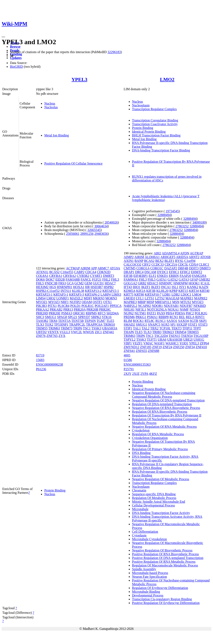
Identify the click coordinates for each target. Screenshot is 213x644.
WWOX (89, 332)
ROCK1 (138, 321)
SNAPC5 (154, 325)
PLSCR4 (64, 306)
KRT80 (139, 294)
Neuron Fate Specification (150, 577)
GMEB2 (204, 279)
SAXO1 (172, 321)
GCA (70, 283)
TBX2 (154, 328)
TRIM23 (168, 332)
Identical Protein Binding (149, 132)
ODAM (87, 302)
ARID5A (182, 257)
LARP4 (106, 294)
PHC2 (190, 313)
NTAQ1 (195, 309)
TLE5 (110, 321)
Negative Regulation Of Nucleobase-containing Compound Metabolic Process (164, 395)
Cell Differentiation (145, 532)
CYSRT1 (96, 276)
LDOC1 (186, 294)
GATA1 (162, 279)
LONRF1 (63, 298)
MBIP (142, 302)
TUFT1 (152, 340)
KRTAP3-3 (77, 294)
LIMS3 (116, 294)
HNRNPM (181, 283)
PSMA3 (67, 313)
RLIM (128, 321)
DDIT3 (194, 268)
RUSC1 (161, 321)
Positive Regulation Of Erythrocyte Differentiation (166, 603)
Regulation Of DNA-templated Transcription (162, 404)
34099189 (199, 222)
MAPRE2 (201, 298)
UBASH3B (175, 340)
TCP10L (165, 328)
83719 (40, 355)
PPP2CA (116, 306)
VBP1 (128, 343)
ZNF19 (157, 347)
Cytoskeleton (141, 430)
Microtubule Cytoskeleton (150, 539)
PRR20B (92, 309)
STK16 (107, 317)
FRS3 (62, 283)
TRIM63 (54, 328)
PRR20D (42, 313)
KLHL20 (162, 291)
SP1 (173, 325)
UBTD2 (41, 332)
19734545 (172, 211)
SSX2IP (182, 325)
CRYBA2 (69, 276)
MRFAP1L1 (163, 302)
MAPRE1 (187, 298)
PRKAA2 (42, 309)
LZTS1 (149, 298)
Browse (15, 47)
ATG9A (115, 268)
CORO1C (157, 268)
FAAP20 (185, 276)
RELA (190, 317)
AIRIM (85, 268)
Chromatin (139, 490)
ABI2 (157, 253)
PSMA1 (152, 317)
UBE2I (188, 340)
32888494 (164, 215)
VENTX (53, 332)
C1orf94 (190, 261)
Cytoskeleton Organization (150, 438)
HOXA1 (79, 287)
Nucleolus (51, 107)
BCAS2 (54, 272)
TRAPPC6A (94, 325)
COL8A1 (42, 276)
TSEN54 (187, 336)
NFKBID (200, 306)
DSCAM (150, 272)
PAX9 (161, 313)
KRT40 (205, 291)
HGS (53, 287)
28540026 (111, 222)
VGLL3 (65, 332)
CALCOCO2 (133, 264)
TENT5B (78, 321)
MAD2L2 (76, 298)
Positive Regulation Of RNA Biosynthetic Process (165, 554)
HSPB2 (109, 287)
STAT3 (203, 325)
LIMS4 (41, 298)
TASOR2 (42, 321)
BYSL (179, 261)
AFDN (185, 253)
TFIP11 (187, 328)
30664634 (101, 226)
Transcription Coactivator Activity (155, 124)
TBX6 (53, 321)
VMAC (148, 343)
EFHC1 (174, 272)
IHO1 (137, 287)
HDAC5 (153, 283)
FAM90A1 (131, 279)
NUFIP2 (75, 302)
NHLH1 (129, 309)
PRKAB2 (56, 309)
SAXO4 (183, 321)
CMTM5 (130, 268)
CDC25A (171, 264)
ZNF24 (167, 347)
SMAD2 (129, 325)
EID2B (60, 279)
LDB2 (176, 294)
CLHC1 (204, 264)
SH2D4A (113, 313)
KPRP (173, 291)
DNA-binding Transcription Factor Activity (161, 513)
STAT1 (193, 325)
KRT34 (194, 291)
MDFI (88, 298)
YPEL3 (79, 79)
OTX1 (107, 302)
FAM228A (199, 276)
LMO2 (167, 79)
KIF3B (151, 291)
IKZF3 (156, 287)
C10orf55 (67, 272)
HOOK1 (194, 283)
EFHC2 (185, 272)
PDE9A (180, 313)
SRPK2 (96, 317)
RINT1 (200, 317)
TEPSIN (90, 321)
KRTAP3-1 (61, 294)
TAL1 (137, 328)
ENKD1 (162, 276)
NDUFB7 (186, 306)
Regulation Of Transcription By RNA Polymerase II (167, 415)
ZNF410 (201, 347)
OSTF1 (97, 302)
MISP (150, 302)
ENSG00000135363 (137, 365)
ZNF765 (52, 336)
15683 (40, 360)
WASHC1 (172, 343)
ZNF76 (41, 336)
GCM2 (79, 283)
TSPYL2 (130, 340)
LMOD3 (129, 298)
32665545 (94, 230)
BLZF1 (169, 261)
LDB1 (166, 294)
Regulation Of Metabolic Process (154, 498)
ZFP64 (204, 343)
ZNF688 (154, 351)
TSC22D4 (161, 336)
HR (87, 287)
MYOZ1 (42, 302)
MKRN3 (99, 298)
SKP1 (203, 321)
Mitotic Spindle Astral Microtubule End (159, 502)
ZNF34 (190, 347)
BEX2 (159, 261)
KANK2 (193, 287)
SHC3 (40, 317)
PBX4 (170, 313)
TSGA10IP (201, 336)
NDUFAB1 (171, 306)
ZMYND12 (132, 347)
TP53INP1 (61, 325)
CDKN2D (104, 272)
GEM (88, 283)
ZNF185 (146, 347)
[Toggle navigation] (3, 37)
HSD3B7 (97, 287)
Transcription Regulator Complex (154, 109)
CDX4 (193, 264)
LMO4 (197, 294)
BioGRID (16, 67)
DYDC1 (163, 272)
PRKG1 (141, 317)
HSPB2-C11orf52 (48, 291)
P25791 (129, 369)
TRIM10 (109, 325)
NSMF (184, 309)
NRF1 (65, 302)
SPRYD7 (84, 317)
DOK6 (40, 279)
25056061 (73, 234)
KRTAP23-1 (44, 294)
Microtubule (140, 509)
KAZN (204, 287)
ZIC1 (98, 332)
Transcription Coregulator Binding (155, 120)
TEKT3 (176, 328)
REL (182, 317)
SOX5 (165, 325)
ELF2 (152, 276)
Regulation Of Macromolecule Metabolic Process (165, 565)
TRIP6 (78, 328)
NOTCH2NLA (157, 309)
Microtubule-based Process (150, 573)
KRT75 (129, 294)
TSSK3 (96, 328)
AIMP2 (129, 257)
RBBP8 (164, 317)
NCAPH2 (144, 306)
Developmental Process (148, 595)
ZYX (62, 336)
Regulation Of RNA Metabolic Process (158, 434)
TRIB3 (157, 332)
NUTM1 (140, 313)
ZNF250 (179, 347)
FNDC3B (51, 283)
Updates (16, 58)
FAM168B (73, 279)
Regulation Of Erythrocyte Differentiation (160, 588)
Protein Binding (143, 128)
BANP (139, 261)
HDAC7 (110, 283)
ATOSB (205, 257)
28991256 (87, 234)
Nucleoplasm (141, 105)
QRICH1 (79, 313)
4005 (127, 355)
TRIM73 (67, 328)
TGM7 (101, 321)
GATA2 (173, 279)
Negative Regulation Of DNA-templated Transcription (168, 400)
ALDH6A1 (152, 257)
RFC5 (102, 313)
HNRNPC (166, 283)
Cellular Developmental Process (154, 505)
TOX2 (49, 325)
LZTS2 (160, 298)
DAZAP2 (171, 268)
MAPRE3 (130, 302)
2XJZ (136, 374)
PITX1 (52, 306)
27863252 (182, 226)
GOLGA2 (130, 283)
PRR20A (80, 309)
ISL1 (175, 287)
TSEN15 (174, 336)
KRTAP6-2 (92, 294)
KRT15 (183, 291)
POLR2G (201, 313)
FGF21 (97, 279)
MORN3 (111, 298)
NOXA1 (173, 309)
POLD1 (76, 306)
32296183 (114, 52)
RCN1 (174, 317)
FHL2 (106, 279)
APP (94, 268)
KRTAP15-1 (111, 291)
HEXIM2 (42, 287)
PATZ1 (152, 313)
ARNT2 (194, 257)
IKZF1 (146, 287)
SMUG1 (51, 317)
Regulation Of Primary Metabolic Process (160, 449)
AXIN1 (129, 261)
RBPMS (91, 313)
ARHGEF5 (168, 257)
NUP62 (129, 313)
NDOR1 (157, 306)
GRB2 (142, 283)
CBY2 (146, 264)
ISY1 (183, 287)
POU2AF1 (102, 306)
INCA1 (166, 287)
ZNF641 (129, 351)
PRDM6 (129, 317)
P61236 (41, 369)
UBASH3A (110, 328)
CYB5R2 (83, 276)
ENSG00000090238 (50, 365)
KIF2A (141, 291)
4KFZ (153, 374)
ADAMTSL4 (171, 253)
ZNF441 (108, 332)
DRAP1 (129, 272)
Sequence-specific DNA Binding (154, 494)
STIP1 (128, 328)
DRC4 (139, 272)
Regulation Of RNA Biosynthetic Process (160, 412)
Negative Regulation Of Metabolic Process (161, 479)
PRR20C (105, 309)
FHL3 (115, 279)
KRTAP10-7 (153, 294)
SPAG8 (62, 317)
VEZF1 (137, 343)
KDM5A (130, 291)
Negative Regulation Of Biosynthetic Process (162, 550)
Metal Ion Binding (57, 135)
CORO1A (143, 268)
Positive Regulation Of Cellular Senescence (73, 163)
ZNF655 (141, 351)
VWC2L (76, 332)
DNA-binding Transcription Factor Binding (161, 150)
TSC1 (87, 328)
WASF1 (159, 343)
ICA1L (205, 283)
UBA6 (162, 340)
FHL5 (40, 283)
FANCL (86, 279)
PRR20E (55, 313)
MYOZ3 (54, 302)
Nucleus (50, 103)
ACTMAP (73, 268)
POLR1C (88, 306)
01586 (128, 360)
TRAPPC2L (77, 325)
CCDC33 (158, 264)
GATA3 (184, 279)
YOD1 (184, 343)
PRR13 (68, 309)
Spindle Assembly (144, 569)
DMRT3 (108, 276)
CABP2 (79, 272)
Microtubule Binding (146, 592)
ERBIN (174, 276)
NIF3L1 (141, 309)
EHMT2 (196, 272)
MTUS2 (186, 302)
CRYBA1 (56, 276)
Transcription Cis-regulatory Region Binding (162, 599)
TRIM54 (181, 332)
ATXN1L (42, 272)
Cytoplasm (139, 535)
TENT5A (64, 321)
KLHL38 (78, 291)
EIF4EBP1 (141, 276)
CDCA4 (91, 272)
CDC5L (183, 264)
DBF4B (183, 268)
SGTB (194, 321)
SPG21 (72, 317)
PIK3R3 (41, 306)
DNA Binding (141, 453)
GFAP (194, 279)
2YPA (144, 374)
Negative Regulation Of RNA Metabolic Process (165, 427)
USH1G (199, 340)
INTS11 (66, 291)
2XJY (128, 374)
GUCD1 (98, 283)
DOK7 (50, 279)
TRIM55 (42, 328)
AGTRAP (196, 253)
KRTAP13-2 (93, 291)
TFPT (197, 328)
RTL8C (150, 321)
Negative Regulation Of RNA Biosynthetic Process (166, 408)
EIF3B (128, 276)
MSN (176, 302)
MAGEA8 (173, 298)
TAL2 (146, 328)
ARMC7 (103, 268)
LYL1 (140, 298)
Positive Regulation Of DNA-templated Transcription (168, 558)
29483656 (101, 234)
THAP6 (129, 332)
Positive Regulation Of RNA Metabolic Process (164, 562)
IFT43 (128, 287)
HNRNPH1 (64, 287)
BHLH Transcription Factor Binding (156, 135)
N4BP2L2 (131, 306)
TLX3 (40, 325)
